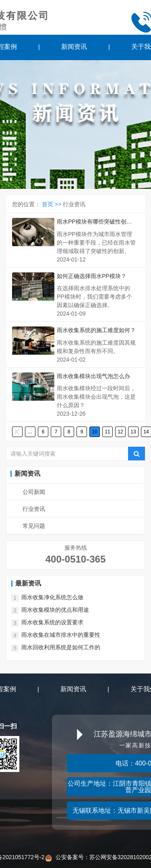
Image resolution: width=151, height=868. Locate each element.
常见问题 (34, 526)
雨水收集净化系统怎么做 (52, 597)
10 (94, 432)
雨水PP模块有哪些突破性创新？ (92, 222)
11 (107, 432)
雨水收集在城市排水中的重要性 (61, 635)
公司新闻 (34, 492)
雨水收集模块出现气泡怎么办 (93, 376)
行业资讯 (34, 509)
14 (146, 432)
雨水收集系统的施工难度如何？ (96, 330)
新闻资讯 (74, 47)
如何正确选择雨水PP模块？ (92, 276)
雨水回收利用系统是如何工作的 (61, 647)
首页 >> (52, 204)
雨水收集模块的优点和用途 (55, 610)
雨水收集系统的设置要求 (52, 622)
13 (133, 432)
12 (120, 432)
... (30, 432)
